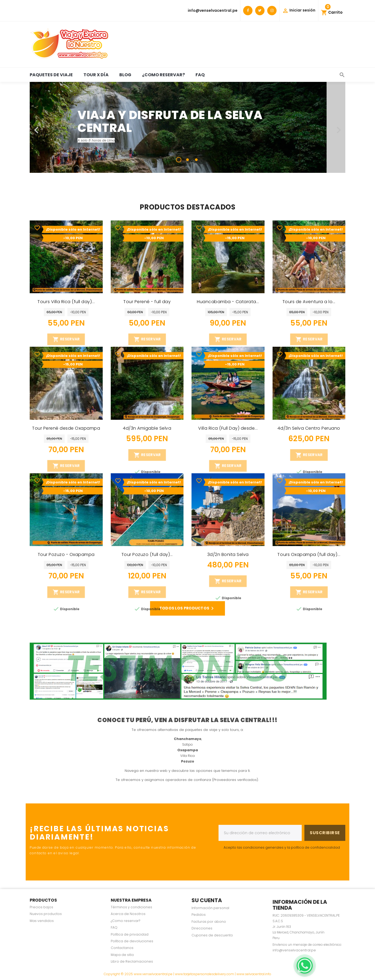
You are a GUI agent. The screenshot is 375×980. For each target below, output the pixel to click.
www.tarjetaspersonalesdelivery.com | (206, 974)
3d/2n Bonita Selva (228, 554)
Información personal (210, 908)
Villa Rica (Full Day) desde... (228, 428)
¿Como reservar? (163, 75)
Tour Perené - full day (147, 302)
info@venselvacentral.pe (213, 10)
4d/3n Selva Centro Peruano (309, 428)
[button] (53, 127)
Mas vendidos (42, 921)
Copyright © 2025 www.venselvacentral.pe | (139, 974)
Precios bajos (41, 907)
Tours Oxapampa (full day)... (309, 554)
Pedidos (199, 915)
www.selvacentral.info (254, 974)
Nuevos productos (46, 914)
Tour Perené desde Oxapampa (66, 428)
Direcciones (202, 928)
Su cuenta (207, 900)
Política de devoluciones (132, 941)
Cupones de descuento (212, 935)
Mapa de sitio (122, 955)
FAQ (200, 75)
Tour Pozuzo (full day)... (147, 554)
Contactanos (122, 948)
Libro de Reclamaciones (132, 961)
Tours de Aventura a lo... (309, 302)
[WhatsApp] (305, 966)
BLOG (125, 75)
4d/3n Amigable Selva (147, 428)
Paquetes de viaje (51, 75)
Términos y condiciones (131, 907)
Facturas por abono (209, 922)
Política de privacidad (130, 934)
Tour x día (96, 75)
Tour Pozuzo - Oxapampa (66, 554)
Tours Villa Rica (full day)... (66, 302)
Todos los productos (188, 608)
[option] (187, 127)
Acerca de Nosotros (128, 914)
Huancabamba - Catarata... (228, 302)
